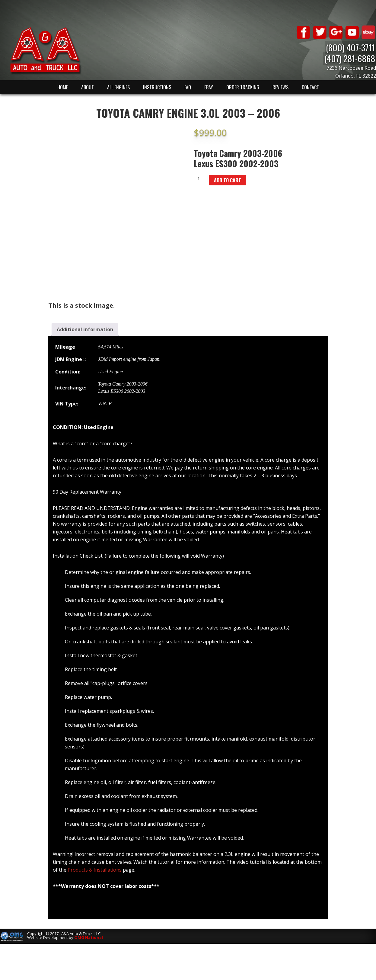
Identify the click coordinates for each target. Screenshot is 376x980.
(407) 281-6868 (351, 58)
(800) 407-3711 (351, 47)
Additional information (85, 329)
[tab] (85, 329)
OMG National (89, 937)
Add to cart (228, 180)
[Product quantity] (201, 178)
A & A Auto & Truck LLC (45, 50)
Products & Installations (95, 870)
